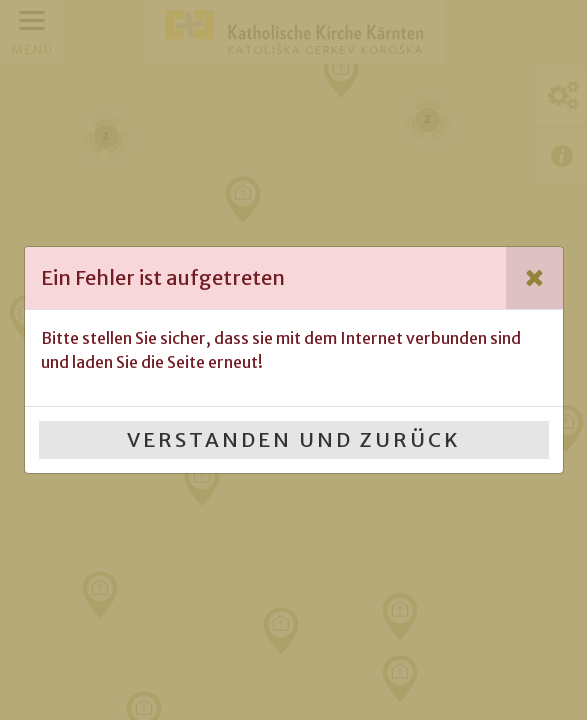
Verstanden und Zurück (294, 439)
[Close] (534, 278)
